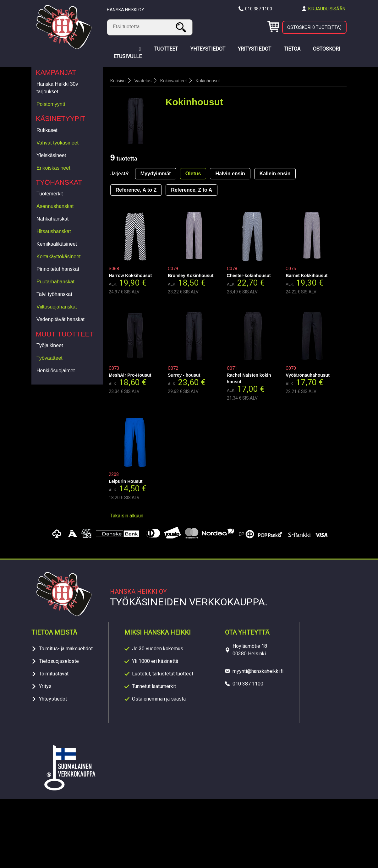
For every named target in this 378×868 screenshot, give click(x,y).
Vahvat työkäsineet (58, 143)
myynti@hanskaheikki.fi (258, 671)
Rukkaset (47, 130)
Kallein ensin (275, 174)
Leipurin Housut (126, 481)
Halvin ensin (230, 174)
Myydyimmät (156, 174)
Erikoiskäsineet (53, 168)
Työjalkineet (50, 345)
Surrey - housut (184, 375)
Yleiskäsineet (51, 155)
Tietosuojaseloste (59, 661)
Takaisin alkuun (127, 516)
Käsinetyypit (61, 119)
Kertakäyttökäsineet (59, 257)
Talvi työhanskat (54, 294)
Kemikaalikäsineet (57, 244)
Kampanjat (56, 72)
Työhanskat (59, 182)
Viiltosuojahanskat (57, 307)
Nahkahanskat (52, 219)
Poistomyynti (51, 104)
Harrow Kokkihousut (130, 276)
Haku (182, 27)
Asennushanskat (55, 206)
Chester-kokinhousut (249, 276)
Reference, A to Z (136, 190)
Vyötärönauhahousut (308, 375)
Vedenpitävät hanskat (60, 319)
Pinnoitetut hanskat (58, 269)
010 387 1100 (259, 9)
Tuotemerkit (50, 194)
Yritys (45, 686)
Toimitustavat (54, 674)
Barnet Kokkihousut (307, 276)
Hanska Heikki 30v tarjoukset (57, 88)
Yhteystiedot (53, 699)
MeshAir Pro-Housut (130, 375)
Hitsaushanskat (54, 231)
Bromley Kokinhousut (191, 276)
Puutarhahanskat (55, 282)
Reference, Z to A (192, 190)
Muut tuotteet (65, 334)
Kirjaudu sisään (327, 9)
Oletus (193, 174)
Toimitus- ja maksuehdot (66, 649)
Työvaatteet (49, 358)
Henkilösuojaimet (56, 371)
